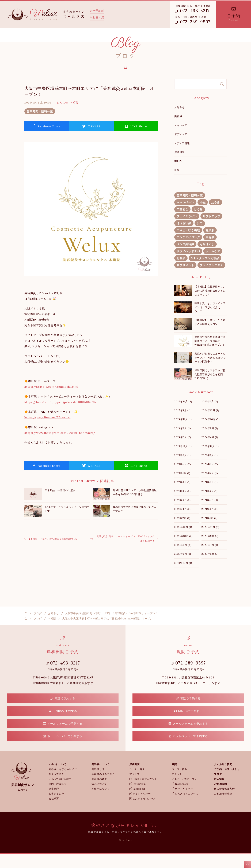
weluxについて (50, 35)
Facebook (137, 803)
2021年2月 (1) (182, 532)
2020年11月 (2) (210, 541)
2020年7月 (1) (210, 559)
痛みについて (99, 798)
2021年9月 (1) (210, 496)
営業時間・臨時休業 (40, 125)
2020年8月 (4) (183, 559)
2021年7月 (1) (210, 505)
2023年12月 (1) (183, 460)
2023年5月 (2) (183, 478)
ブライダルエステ (211, 279)
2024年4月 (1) (210, 451)
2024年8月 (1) (210, 442)
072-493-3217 (193, 11)
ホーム (30, 35)
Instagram (138, 798)
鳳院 (114, 35)
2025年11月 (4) (183, 415)
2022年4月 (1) (210, 487)
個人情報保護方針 (224, 803)
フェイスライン (187, 230)
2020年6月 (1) (183, 568)
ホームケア (213, 265)
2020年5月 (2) (210, 568)
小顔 (203, 216)
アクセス (134, 788)
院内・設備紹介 (58, 798)
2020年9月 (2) (210, 550)
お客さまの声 (56, 808)
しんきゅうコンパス (143, 812)
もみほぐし (207, 258)
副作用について (101, 803)
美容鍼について (75, 35)
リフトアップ (212, 230)
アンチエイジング (188, 251)
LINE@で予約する (63, 725)
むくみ (198, 223)
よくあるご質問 (134, 35)
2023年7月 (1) (210, 469)
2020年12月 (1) (183, 541)
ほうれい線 (184, 237)
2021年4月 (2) (182, 523)
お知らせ (62, 117)
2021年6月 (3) (182, 514)
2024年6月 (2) (183, 451)
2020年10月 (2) (183, 550)
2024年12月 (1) (210, 424)
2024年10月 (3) (211, 433)
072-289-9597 (193, 22)
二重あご (182, 223)
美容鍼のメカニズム (103, 788)
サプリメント (185, 279)
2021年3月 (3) (210, 523)
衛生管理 (54, 803)
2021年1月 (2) (210, 532)
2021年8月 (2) (182, 505)
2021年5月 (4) (210, 514)
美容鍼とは (98, 783)
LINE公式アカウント (143, 793)
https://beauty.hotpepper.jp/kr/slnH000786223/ (61, 416)
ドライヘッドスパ (188, 265)
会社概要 (54, 812)
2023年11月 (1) (210, 460)
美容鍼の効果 (99, 793)
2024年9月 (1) (183, 442)
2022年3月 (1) (182, 496)
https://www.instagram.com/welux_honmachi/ (60, 447)
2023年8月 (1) (182, 469)
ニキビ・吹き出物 (188, 244)
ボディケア (181, 148)
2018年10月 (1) (183, 577)
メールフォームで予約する (63, 737)
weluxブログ (157, 35)
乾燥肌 (210, 244)
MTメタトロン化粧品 (205, 272)
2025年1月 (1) (182, 424)
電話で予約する (63, 712)
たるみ (215, 216)
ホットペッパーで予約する (63, 750)
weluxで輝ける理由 (60, 793)
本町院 (74, 117)
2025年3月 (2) (210, 415)
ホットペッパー (140, 808)
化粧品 (181, 272)
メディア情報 (182, 157)
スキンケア (181, 139)
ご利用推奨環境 (223, 808)
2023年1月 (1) (182, 487)
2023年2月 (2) (210, 478)
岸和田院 (97, 35)
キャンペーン (185, 216)
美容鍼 (178, 130)
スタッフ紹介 (56, 788)
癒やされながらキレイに (63, 783)
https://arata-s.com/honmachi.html (51, 401)
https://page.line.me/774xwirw (47, 431)
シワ (200, 237)
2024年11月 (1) (183, 433)
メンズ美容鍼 (185, 258)
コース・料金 (137, 783)
